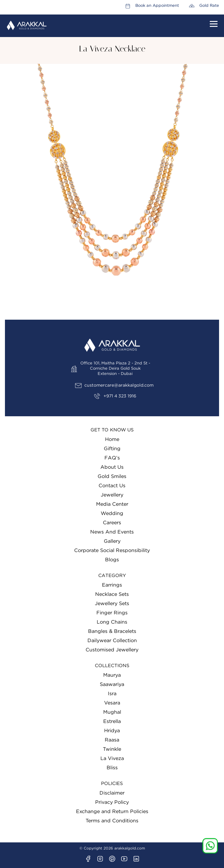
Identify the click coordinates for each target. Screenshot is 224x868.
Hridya (112, 731)
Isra (112, 694)
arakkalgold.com (130, 848)
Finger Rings (112, 613)
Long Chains (112, 622)
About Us (112, 467)
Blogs (112, 560)
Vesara (112, 703)
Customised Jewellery (112, 650)
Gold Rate (209, 6)
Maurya (112, 675)
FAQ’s (112, 458)
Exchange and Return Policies (112, 812)
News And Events (112, 532)
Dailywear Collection (112, 641)
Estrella (112, 721)
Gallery (112, 541)
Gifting (112, 449)
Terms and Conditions (112, 821)
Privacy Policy (112, 802)
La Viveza (112, 758)
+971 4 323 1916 (120, 396)
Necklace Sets (112, 594)
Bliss (112, 768)
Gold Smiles (112, 476)
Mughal (112, 712)
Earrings (112, 585)
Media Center (112, 504)
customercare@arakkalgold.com (119, 385)
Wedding (112, 513)
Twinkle (112, 749)
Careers (112, 523)
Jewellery (112, 495)
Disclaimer (112, 793)
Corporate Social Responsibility (112, 550)
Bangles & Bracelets (112, 631)
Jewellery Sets (112, 604)
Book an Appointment (157, 6)
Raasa (112, 740)
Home (112, 439)
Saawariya (112, 684)
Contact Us (112, 486)
